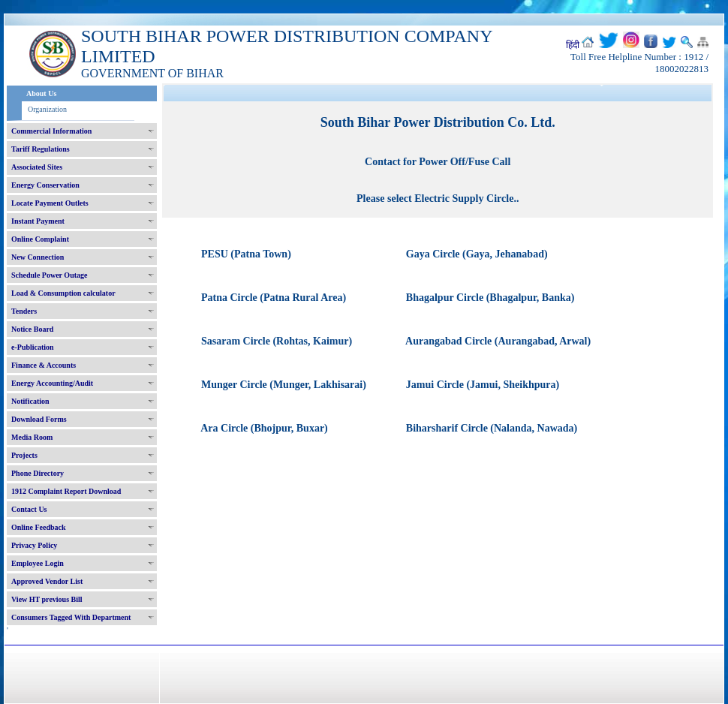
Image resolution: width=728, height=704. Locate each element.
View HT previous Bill (47, 599)
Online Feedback (39, 527)
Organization (47, 109)
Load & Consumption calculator (63, 293)
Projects (24, 455)
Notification (30, 401)
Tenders (24, 311)
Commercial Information (51, 131)
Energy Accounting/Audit (52, 383)
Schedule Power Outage (49, 275)
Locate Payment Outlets (50, 203)
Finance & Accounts (44, 365)
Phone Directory (38, 473)
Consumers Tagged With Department (71, 617)
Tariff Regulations (41, 149)
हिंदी (573, 45)
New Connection (38, 257)
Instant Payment (38, 221)
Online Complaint (40, 239)
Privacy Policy (34, 545)
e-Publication (33, 347)
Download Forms (39, 419)
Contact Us (29, 509)
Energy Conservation (45, 185)
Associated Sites (37, 167)
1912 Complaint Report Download (66, 491)
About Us (41, 93)
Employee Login (38, 563)
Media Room (32, 437)
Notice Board (32, 329)
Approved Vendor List (47, 581)
